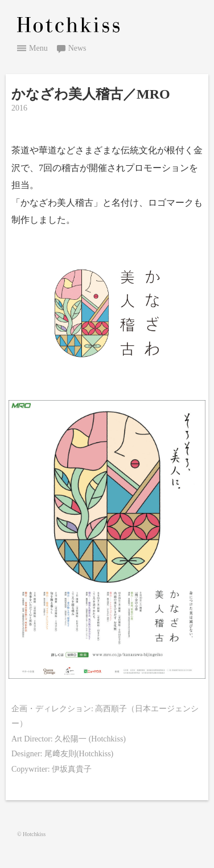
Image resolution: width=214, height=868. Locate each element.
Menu (38, 48)
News (77, 48)
